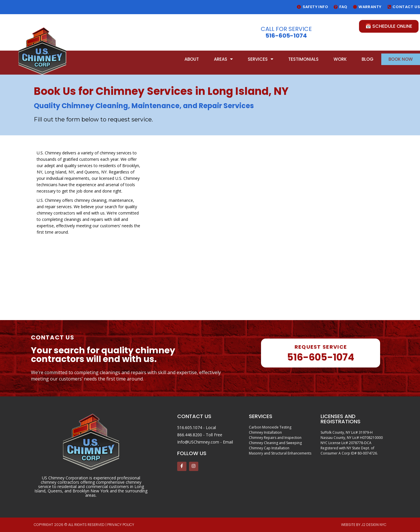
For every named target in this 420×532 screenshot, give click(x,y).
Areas (223, 59)
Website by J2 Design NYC (364, 525)
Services (260, 59)
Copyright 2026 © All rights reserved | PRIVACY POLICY (84, 525)
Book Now (401, 59)
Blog (368, 59)
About (192, 59)
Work (340, 59)
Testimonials (303, 59)
